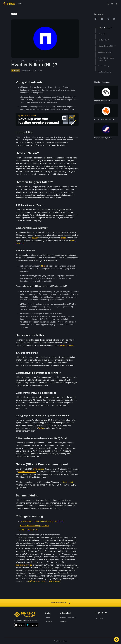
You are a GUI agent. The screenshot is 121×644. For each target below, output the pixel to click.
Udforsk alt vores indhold (60, 603)
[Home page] (9, 4)
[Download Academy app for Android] (32, 625)
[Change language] (112, 4)
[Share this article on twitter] (95, 19)
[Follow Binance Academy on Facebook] (95, 613)
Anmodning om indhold (68, 618)
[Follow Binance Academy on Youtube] (106, 613)
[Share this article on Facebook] (102, 19)
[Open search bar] (107, 4)
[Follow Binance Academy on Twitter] (99, 613)
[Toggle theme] (117, 4)
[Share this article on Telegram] (108, 19)
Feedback (63, 622)
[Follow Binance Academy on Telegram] (102, 613)
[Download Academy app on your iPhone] (20, 625)
